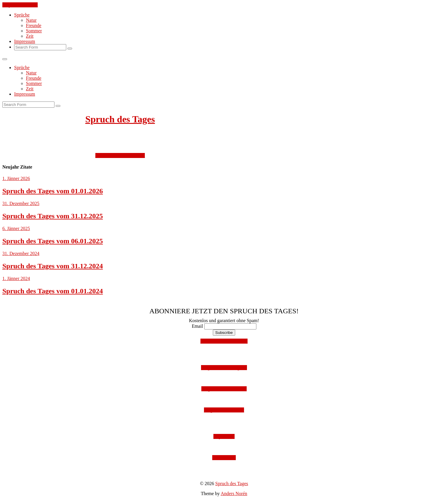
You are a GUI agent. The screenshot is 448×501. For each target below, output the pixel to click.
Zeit (30, 36)
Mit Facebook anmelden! (224, 341)
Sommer (34, 31)
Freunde (34, 25)
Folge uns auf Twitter (224, 410)
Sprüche (22, 15)
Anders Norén (234, 493)
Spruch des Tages (120, 119)
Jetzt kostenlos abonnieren (120, 155)
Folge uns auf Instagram (224, 368)
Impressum (25, 41)
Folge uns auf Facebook (224, 389)
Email (197, 326)
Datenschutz (224, 458)
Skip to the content (20, 5)
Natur (31, 20)
